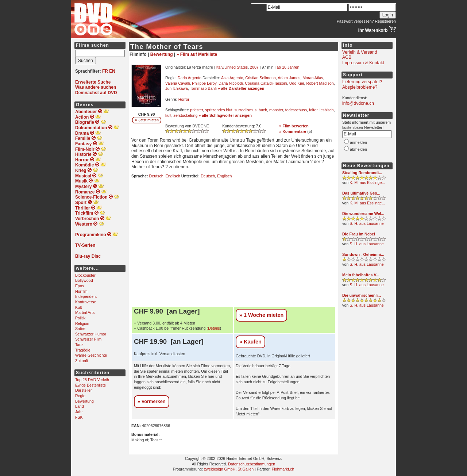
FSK (79, 417)
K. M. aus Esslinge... (367, 183)
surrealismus (246, 110)
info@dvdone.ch (358, 103)
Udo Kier (297, 83)
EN (112, 71)
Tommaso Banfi (203, 88)
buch (263, 110)
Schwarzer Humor (91, 334)
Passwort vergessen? (355, 21)
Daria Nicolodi (231, 83)
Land (80, 406)
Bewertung (84, 401)
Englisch (173, 176)
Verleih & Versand (360, 52)
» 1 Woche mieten (261, 315)
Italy (220, 67)
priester (196, 110)
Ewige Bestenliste (90, 385)
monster (276, 110)
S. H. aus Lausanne (367, 223)
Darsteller (84, 390)
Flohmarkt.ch (283, 469)
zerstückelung (186, 115)
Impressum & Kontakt (363, 63)
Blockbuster (85, 275)
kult (168, 115)
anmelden (358, 142)
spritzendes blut (219, 110)
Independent (86, 296)
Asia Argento (232, 78)
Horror (184, 99)
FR (105, 71)
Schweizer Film (88, 339)
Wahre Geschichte (91, 355)
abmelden (358, 149)
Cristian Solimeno (260, 78)
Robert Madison (320, 83)
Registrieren (385, 21)
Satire (80, 329)
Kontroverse (86, 302)
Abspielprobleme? (360, 87)
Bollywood (84, 280)
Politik (80, 318)
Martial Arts (85, 312)
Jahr (79, 412)
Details (214, 328)
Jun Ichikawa (177, 88)
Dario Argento (190, 78)
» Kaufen (250, 342)
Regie (80, 396)
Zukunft (82, 361)
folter (313, 110)
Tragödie (83, 350)
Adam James (289, 78)
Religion (82, 323)
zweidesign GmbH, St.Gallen (229, 469)
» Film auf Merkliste (197, 54)
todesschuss (296, 110)
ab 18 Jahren (288, 67)
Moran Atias (313, 78)
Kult (78, 307)
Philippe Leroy (204, 83)
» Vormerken (152, 401)
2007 (254, 67)
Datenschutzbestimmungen (252, 464)
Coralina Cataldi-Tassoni (266, 83)
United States (236, 67)
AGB (347, 57)
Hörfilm (81, 291)
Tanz (79, 345)
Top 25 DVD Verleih (92, 380)
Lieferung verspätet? (362, 82)
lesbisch (327, 110)
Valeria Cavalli (177, 83)
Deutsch (156, 176)
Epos (80, 286)
